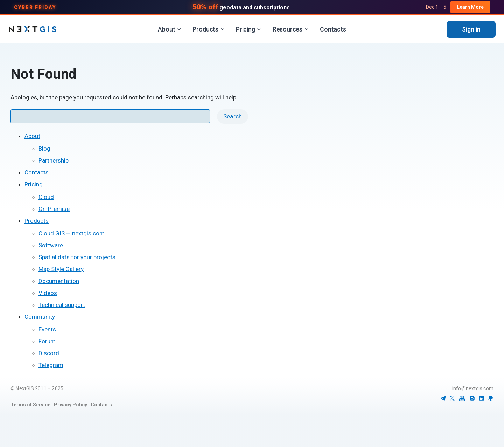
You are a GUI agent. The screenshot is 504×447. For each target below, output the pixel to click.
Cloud (46, 197)
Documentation (59, 281)
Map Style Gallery (61, 269)
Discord (49, 353)
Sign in (471, 29)
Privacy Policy (71, 405)
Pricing (248, 29)
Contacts (333, 29)
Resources (290, 29)
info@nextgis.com (473, 388)
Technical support (62, 305)
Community (40, 317)
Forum (47, 341)
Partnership (54, 160)
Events (47, 329)
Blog (44, 149)
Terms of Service (30, 405)
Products (208, 29)
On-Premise (54, 209)
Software (51, 245)
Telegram (51, 365)
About (169, 29)
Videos (48, 293)
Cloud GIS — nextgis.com (72, 233)
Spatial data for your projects (77, 257)
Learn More (470, 7)
